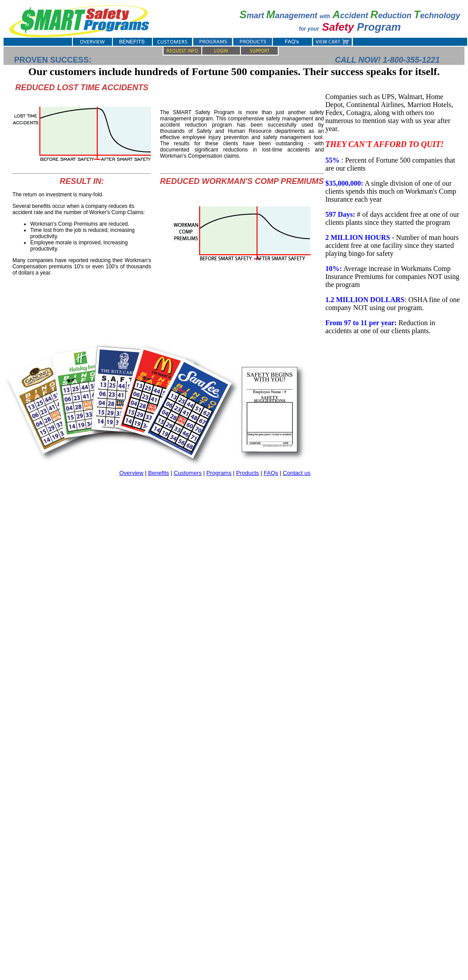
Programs (219, 473)
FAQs (271, 473)
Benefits (158, 473)
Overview (131, 473)
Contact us (296, 473)
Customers (188, 473)
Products (247, 473)
